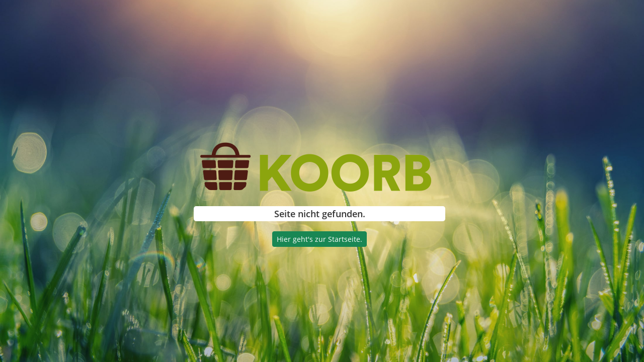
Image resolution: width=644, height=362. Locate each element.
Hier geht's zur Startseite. (319, 239)
